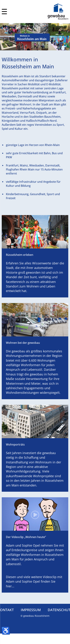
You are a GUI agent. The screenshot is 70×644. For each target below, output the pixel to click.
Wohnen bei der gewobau (23, 343)
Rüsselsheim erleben (20, 255)
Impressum (31, 610)
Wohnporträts (15, 444)
